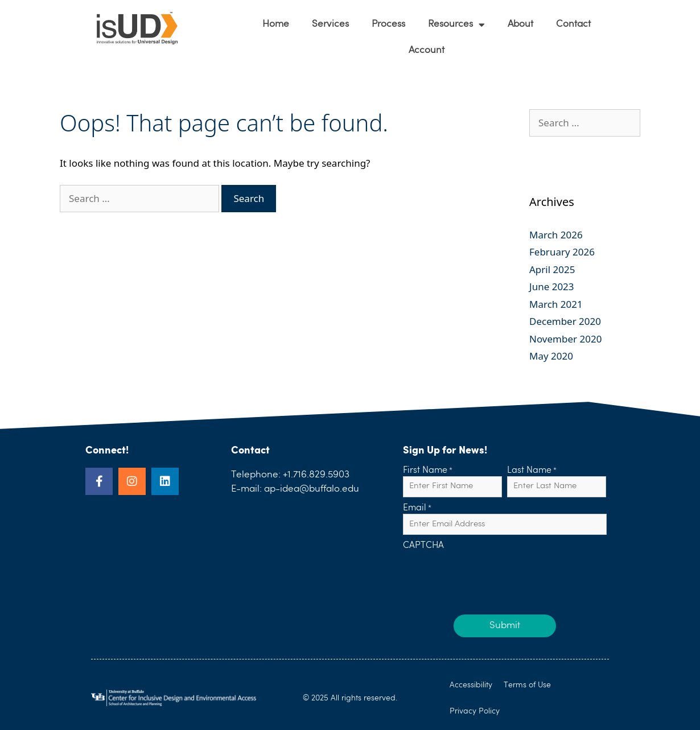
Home (276, 24)
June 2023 (552, 286)
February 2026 (562, 252)
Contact (573, 24)
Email (417, 509)
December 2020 (565, 321)
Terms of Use (527, 685)
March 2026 (556, 235)
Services (330, 24)
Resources (456, 25)
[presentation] (489, 574)
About (520, 24)
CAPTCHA (423, 546)
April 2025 (552, 269)
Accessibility (471, 685)
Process (388, 24)
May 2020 (551, 356)
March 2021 (556, 304)
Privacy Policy (475, 711)
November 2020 (565, 339)
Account (427, 50)
